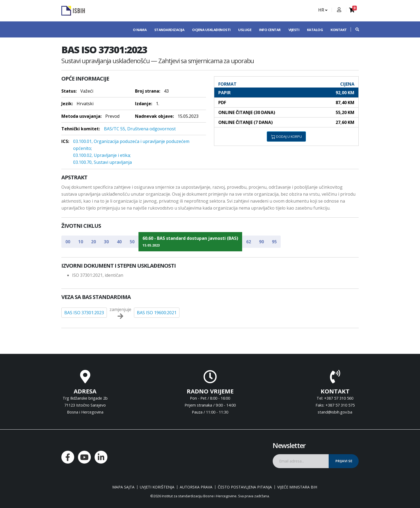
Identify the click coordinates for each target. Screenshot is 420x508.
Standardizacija (169, 30)
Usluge (245, 30)
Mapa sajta (123, 487)
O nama (140, 30)
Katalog (315, 30)
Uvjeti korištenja (157, 487)
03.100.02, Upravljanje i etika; (102, 155)
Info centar (270, 30)
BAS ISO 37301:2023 (84, 313)
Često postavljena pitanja (245, 487)
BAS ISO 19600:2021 (157, 313)
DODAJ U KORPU (286, 137)
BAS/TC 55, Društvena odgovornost (140, 129)
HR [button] (323, 10)
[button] (355, 29)
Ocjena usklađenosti (211, 30)
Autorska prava (196, 487)
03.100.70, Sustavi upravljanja (102, 162)
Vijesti (294, 30)
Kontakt (339, 30)
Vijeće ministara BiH (297, 487)
